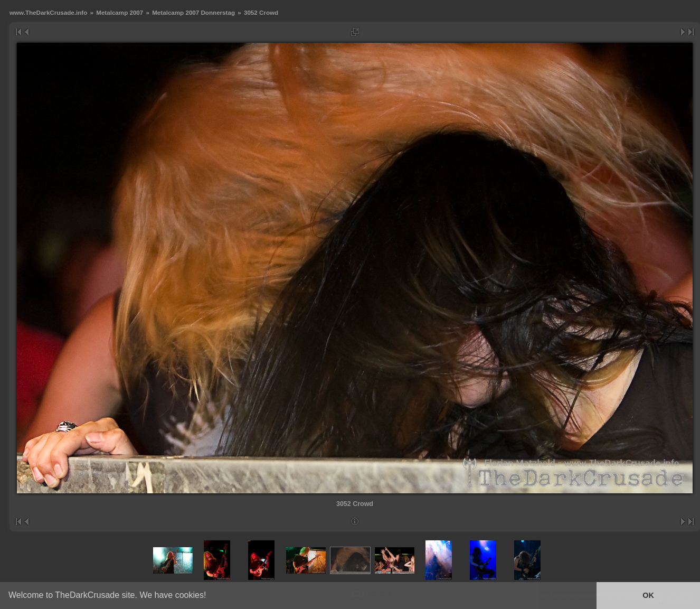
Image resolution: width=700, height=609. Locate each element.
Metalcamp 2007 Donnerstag (193, 12)
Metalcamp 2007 (120, 12)
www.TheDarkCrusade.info (48, 12)
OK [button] (648, 595)
